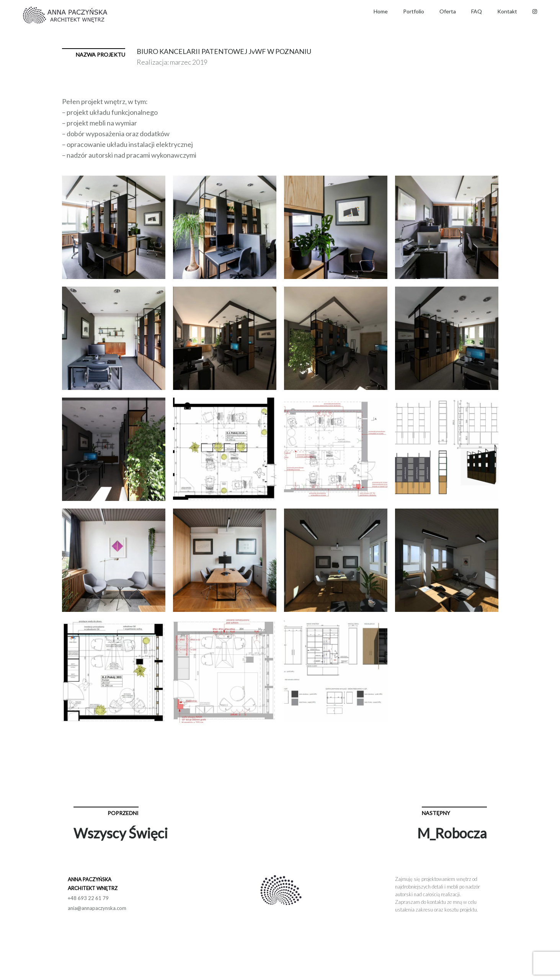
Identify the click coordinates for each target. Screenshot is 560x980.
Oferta (448, 11)
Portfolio (414, 11)
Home (381, 11)
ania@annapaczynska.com (97, 908)
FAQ (477, 11)
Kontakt (507, 11)
